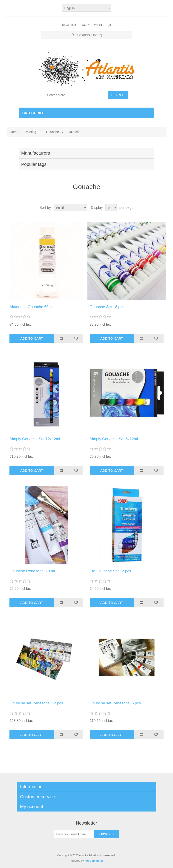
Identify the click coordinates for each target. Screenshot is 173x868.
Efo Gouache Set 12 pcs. (111, 571)
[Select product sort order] (70, 208)
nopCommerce (94, 861)
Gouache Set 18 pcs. (108, 307)
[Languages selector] (87, 8)
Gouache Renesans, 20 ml (32, 571)
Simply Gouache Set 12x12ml (35, 439)
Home (14, 132)
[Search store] (77, 95)
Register (69, 25)
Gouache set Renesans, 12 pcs (36, 703)
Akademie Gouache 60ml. (32, 307)
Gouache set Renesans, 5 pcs (115, 703)
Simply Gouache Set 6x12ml (114, 439)
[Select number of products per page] (111, 208)
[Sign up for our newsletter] (74, 834)
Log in (85, 25)
